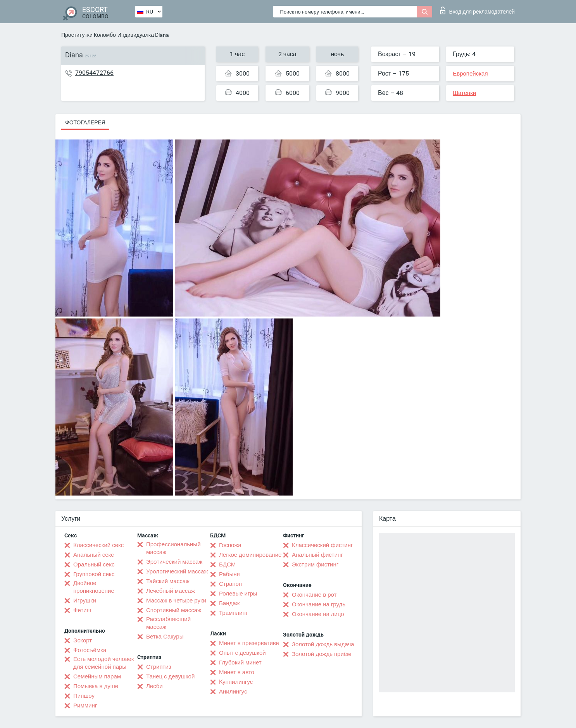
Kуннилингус (236, 682)
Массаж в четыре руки (176, 601)
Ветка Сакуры (165, 637)
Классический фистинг (322, 545)
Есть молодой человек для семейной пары (103, 663)
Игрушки (85, 601)
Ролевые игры (238, 594)
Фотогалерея (85, 122)
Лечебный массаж (171, 591)
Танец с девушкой (170, 676)
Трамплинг (233, 613)
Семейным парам (97, 676)
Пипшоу (84, 696)
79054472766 (94, 73)
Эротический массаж (174, 562)
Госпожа (230, 545)
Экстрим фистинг (315, 565)
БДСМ (227, 565)
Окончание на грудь (319, 604)
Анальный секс (94, 555)
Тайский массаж (168, 581)
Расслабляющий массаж (168, 623)
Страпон (230, 584)
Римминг (85, 706)
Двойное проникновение (94, 587)
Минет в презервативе (249, 643)
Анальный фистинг (317, 555)
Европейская (470, 74)
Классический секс (98, 545)
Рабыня (229, 574)
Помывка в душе (96, 686)
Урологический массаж (177, 571)
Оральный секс (94, 565)
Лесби (154, 686)
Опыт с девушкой (242, 653)
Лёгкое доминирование (250, 555)
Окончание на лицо (318, 614)
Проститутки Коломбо (89, 35)
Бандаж (229, 603)
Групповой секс (94, 574)
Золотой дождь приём (321, 654)
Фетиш (82, 610)
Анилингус (233, 692)
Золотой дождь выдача (323, 644)
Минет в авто (237, 672)
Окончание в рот (314, 595)
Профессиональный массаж (173, 548)
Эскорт (83, 640)
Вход (477, 10)
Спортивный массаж (174, 610)
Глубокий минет (240, 663)
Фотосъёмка (90, 650)
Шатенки (464, 93)
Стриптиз (159, 667)
